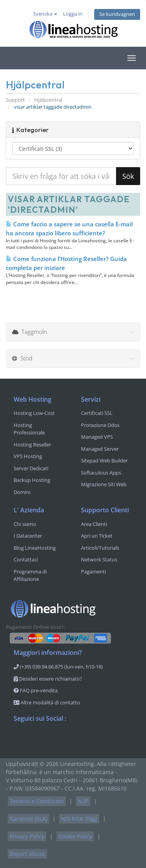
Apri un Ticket (97, 536)
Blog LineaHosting (35, 548)
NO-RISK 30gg (79, 819)
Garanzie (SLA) (28, 819)
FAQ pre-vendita (36, 690)
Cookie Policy (75, 836)
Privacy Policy (27, 836)
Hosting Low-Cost (34, 413)
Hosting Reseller (32, 445)
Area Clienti (94, 524)
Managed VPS (97, 437)
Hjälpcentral (48, 100)
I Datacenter (28, 536)
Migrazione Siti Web (104, 484)
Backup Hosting (32, 480)
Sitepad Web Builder (104, 460)
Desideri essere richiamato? (48, 679)
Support (15, 100)
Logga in (73, 14)
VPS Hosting (28, 456)
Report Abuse (27, 854)
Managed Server (100, 449)
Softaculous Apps (101, 473)
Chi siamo (25, 524)
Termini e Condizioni (37, 801)
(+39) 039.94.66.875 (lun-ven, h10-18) (58, 667)
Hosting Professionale (29, 429)
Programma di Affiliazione (30, 575)
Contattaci (26, 559)
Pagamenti (93, 572)
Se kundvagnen (117, 14)
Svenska (45, 14)
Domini (22, 492)
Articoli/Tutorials (100, 548)
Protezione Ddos (100, 425)
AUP (83, 801)
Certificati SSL (97, 413)
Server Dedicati (31, 468)
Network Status (99, 559)
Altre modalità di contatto (47, 702)
